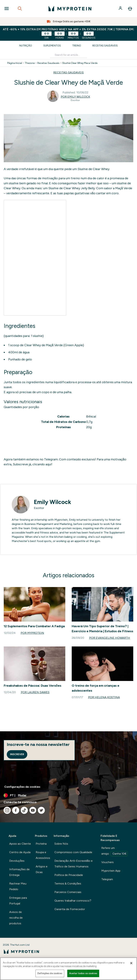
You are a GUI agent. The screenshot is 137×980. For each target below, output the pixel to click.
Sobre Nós (61, 844)
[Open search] (20, 9)
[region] (68, 969)
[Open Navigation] (7, 9)
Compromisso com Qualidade (73, 852)
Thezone (30, 63)
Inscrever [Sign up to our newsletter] (17, 754)
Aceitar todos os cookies (83, 973)
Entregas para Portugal (18, 901)
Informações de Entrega (19, 872)
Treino (77, 46)
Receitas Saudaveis (48, 63)
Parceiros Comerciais (68, 892)
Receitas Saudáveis (105, 46)
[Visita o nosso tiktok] (24, 810)
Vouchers (107, 862)
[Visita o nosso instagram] (7, 810)
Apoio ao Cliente (20, 844)
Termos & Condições (68, 883)
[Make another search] (68, 55)
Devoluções (17, 861)
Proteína (41, 844)
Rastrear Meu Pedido (18, 886)
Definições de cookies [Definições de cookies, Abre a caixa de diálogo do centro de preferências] (50, 973)
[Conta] (121, 9)
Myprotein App (111, 871)
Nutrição (26, 46)
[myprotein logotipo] (70, 9)
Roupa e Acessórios (43, 855)
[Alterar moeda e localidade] (68, 795)
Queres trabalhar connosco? (73, 901)
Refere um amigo (115, 851)
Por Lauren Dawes (35, 692)
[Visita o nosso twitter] (41, 810)
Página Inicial (15, 63)
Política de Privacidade (69, 875)
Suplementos (52, 46)
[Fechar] (131, 963)
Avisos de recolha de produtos (16, 918)
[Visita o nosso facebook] (16, 810)
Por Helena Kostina (104, 697)
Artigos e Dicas (42, 869)
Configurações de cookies (22, 787)
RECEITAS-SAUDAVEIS (68, 72)
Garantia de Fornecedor (70, 909)
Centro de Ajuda (20, 852)
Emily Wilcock (52, 502)
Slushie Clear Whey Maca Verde (80, 63)
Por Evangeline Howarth (110, 638)
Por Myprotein (32, 633)
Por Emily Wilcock (75, 97)
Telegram (107, 879)
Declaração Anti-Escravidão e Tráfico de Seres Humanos (73, 864)
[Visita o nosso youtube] (33, 810)
